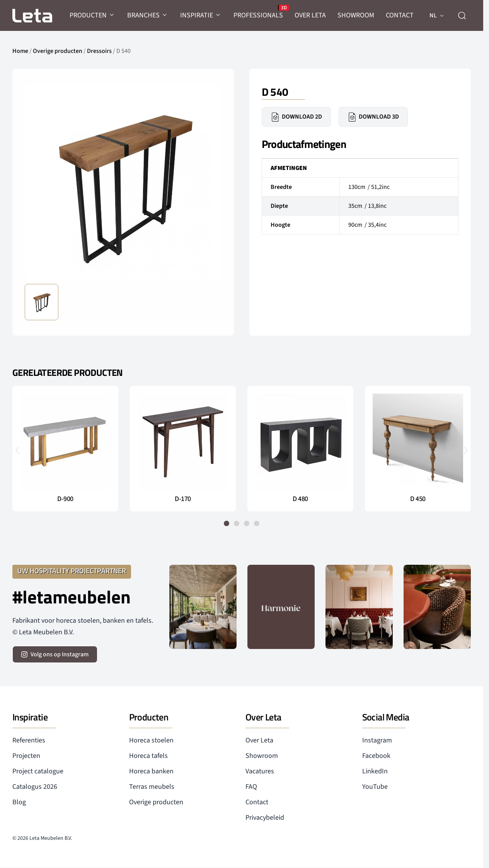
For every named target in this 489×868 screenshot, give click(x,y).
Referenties (29, 740)
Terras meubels (152, 787)
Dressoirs (99, 51)
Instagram (377, 740)
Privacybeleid (265, 818)
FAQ (251, 787)
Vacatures (260, 771)
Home (20, 51)
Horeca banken (151, 771)
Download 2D (296, 117)
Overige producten (58, 51)
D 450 (418, 499)
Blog (19, 802)
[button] (17, 450)
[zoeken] (462, 15)
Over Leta (259, 740)
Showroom (262, 756)
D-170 (183, 499)
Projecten (26, 756)
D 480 (300, 499)
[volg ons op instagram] (55, 654)
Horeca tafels (148, 756)
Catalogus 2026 (35, 787)
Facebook (376, 756)
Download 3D (373, 117)
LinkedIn (375, 771)
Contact (257, 802)
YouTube (375, 787)
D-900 (65, 499)
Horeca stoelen (151, 740)
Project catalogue (38, 771)
